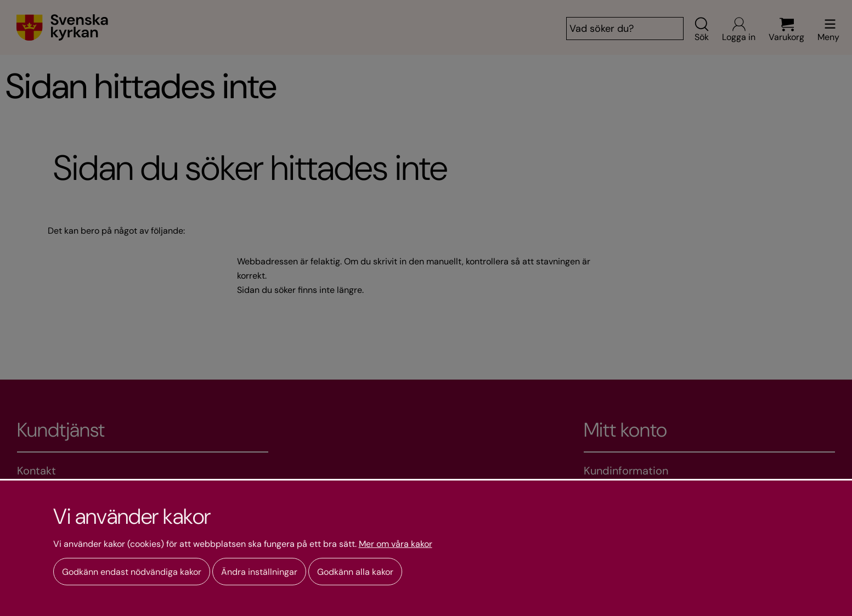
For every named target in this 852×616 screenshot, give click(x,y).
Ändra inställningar (259, 572)
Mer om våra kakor (396, 544)
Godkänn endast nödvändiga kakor (132, 572)
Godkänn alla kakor (355, 572)
